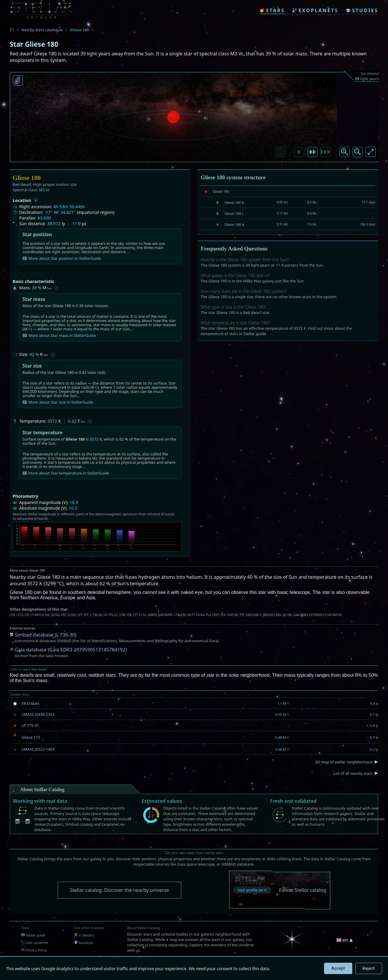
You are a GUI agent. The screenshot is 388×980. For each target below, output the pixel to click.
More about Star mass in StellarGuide (59, 335)
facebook (84, 943)
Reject (369, 968)
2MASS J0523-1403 (38, 749)
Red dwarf (22, 184)
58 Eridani (31, 703)
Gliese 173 (31, 737)
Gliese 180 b (234, 202)
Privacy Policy (34, 950)
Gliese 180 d (234, 224)
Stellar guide (255, 334)
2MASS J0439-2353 (38, 714)
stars (272, 10)
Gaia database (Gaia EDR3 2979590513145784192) (71, 650)
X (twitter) (84, 935)
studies (362, 10)
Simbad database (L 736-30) (46, 635)
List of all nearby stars (353, 773)
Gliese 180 (221, 191)
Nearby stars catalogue (42, 30)
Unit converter (35, 943)
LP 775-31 (30, 725)
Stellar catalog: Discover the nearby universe (119, 890)
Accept (338, 968)
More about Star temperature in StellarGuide (66, 473)
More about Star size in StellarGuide (58, 402)
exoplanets (315, 10)
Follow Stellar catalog (303, 890)
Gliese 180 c (234, 213)
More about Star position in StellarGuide (62, 258)
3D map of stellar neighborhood (344, 762)
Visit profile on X (252, 890)
